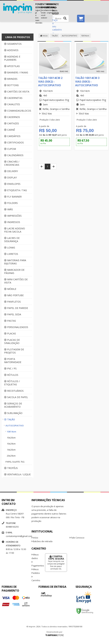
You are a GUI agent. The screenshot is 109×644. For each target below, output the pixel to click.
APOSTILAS (12, 66)
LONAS (10, 248)
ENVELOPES (12, 184)
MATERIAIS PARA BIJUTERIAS (15, 262)
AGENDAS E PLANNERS (12, 58)
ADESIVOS (11, 50)
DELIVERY (11, 171)
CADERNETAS (13, 98)
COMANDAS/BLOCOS (18, 111)
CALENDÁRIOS (14, 155)
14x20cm (11, 450)
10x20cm (11, 438)
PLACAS (10, 333)
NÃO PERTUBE (14, 295)
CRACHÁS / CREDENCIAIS (12, 163)
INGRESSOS (12, 222)
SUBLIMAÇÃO (13, 413)
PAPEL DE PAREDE (16, 308)
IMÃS (9, 209)
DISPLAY (10, 178)
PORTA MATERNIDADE (13, 361)
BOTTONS (11, 85)
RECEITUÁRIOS (14, 391)
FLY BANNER (13, 197)
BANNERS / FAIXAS (16, 72)
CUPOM (10, 149)
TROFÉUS (11, 468)
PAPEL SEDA (13, 314)
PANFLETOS (12, 302)
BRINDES (11, 79)
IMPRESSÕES (13, 216)
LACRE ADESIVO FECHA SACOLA (15, 230)
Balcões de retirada (42, 541)
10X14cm (11, 432)
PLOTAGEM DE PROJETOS (14, 351)
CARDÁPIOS (12, 136)
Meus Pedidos (36, 571)
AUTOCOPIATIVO (15, 426)
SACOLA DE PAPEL (16, 397)
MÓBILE (10, 289)
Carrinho (36, 579)
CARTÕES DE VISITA (17, 92)
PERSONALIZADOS (16, 327)
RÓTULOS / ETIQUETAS (12, 383)
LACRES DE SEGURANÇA (12, 240)
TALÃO (10, 419)
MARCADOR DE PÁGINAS (14, 271)
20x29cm (11, 456)
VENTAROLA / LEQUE (17, 474)
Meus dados (35, 556)
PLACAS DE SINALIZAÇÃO (12, 341)
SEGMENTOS (13, 44)
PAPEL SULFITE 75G (15, 462)
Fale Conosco (77, 538)
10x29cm (11, 444)
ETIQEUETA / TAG (15, 190)
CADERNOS (12, 117)
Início (44, 36)
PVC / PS (10, 368)
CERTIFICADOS (14, 142)
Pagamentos (36, 564)
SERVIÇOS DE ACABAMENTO (13, 405)
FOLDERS (11, 203)
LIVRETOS (11, 254)
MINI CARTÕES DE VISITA (16, 281)
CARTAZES (12, 123)
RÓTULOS (11, 375)
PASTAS (10, 321)
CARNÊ (10, 130)
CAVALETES (12, 104)
